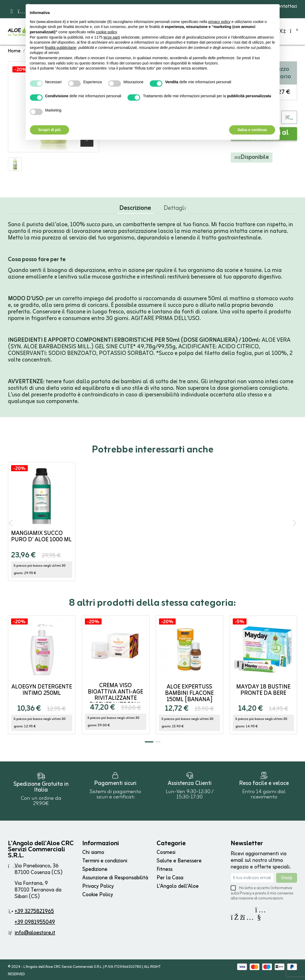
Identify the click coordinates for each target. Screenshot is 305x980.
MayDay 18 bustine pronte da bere (263, 690)
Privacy (246, 893)
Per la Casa (170, 878)
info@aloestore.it (35, 933)
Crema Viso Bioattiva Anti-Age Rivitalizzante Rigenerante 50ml (115, 695)
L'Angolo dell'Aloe (178, 886)
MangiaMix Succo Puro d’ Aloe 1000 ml (41, 537)
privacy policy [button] (219, 22)
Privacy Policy (98, 886)
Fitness (165, 869)
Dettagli (175, 209)
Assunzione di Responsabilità (115, 878)
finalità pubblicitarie (60, 48)
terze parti (112, 37)
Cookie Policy (98, 895)
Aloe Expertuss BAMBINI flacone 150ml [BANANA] (189, 693)
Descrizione (135, 209)
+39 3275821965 (34, 911)
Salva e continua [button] (252, 130)
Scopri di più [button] (50, 130)
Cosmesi (166, 852)
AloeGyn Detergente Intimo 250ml (42, 690)
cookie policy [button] (106, 32)
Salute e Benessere (179, 861)
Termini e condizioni (105, 861)
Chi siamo (93, 852)
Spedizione (95, 869)
